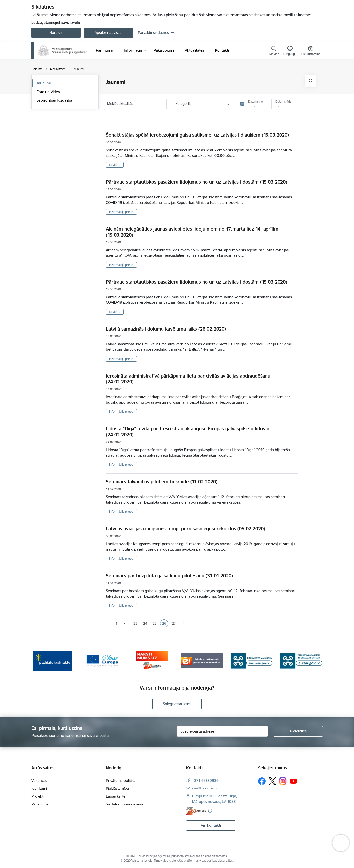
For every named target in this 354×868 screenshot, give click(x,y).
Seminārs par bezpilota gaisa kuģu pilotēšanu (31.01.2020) (169, 576)
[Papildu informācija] (210, 811)
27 (175, 624)
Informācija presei (121, 212)
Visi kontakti (211, 825)
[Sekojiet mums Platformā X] (272, 781)
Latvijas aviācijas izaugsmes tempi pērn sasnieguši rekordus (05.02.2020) (185, 529)
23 (136, 624)
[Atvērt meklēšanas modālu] (274, 51)
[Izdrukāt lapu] (310, 81)
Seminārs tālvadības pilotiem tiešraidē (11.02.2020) (162, 482)
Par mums (40, 804)
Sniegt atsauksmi (177, 704)
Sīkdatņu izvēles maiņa (125, 804)
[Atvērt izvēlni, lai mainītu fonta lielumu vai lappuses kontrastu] (311, 51)
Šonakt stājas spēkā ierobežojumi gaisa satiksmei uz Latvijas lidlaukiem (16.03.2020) (197, 135)
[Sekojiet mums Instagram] (283, 781)
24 (146, 624)
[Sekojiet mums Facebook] (262, 781)
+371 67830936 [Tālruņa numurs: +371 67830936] (205, 781)
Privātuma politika (121, 781)
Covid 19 (115, 165)
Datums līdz (283, 102)
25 (156, 624)
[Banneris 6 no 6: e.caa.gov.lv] (302, 660)
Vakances (39, 781)
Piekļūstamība (117, 788)
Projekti (38, 796)
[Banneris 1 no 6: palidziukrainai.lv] (53, 660)
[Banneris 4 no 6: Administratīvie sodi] (202, 660)
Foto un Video (48, 92)
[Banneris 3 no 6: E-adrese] (152, 660)
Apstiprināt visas (108, 33)
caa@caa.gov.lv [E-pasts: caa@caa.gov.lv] (205, 788)
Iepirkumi (39, 788)
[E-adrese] (196, 811)
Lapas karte (116, 796)
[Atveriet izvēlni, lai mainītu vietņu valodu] (290, 51)
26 (165, 624)
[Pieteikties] (298, 731)
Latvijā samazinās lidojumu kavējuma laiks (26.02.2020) (166, 329)
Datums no (255, 102)
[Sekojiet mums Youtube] (294, 781)
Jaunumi (44, 83)
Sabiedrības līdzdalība (54, 100)
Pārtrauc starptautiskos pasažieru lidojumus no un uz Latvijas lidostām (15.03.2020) (197, 182)
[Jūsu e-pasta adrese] (222, 731)
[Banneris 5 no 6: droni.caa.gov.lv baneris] (252, 660)
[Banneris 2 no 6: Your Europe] (102, 660)
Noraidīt (56, 33)
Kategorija (183, 104)
